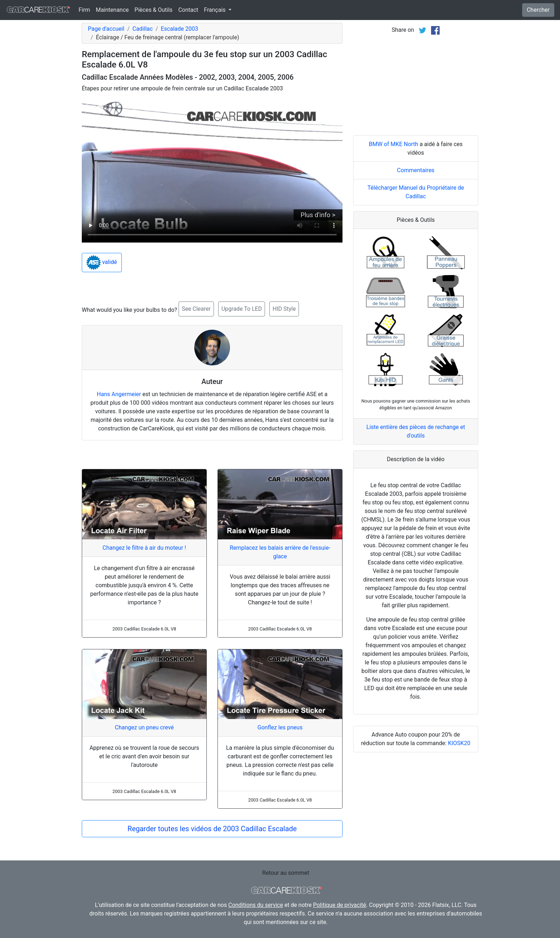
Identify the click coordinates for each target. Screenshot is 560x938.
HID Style (284, 309)
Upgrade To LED (242, 309)
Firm (84, 10)
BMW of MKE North (394, 144)
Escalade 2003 (179, 29)
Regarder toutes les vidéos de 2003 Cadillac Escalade (212, 829)
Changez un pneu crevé (144, 727)
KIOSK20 (459, 743)
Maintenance (112, 10)
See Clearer (196, 309)
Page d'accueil (106, 29)
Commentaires (416, 170)
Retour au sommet (286, 873)
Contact (188, 10)
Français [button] (215, 10)
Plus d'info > (318, 215)
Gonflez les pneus (280, 727)
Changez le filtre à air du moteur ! (144, 548)
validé (102, 263)
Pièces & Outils (154, 10)
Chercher (538, 10)
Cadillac (143, 29)
